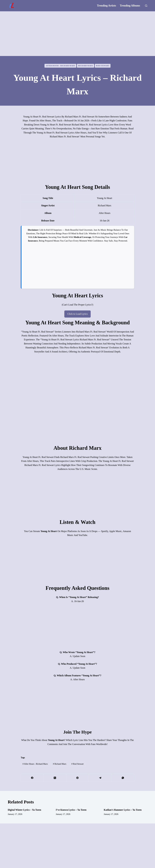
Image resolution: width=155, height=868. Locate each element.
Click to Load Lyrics (77, 314)
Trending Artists (107, 6)
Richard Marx (86, 66)
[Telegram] (100, 778)
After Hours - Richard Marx (60, 66)
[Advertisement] (77, 34)
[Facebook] (32, 778)
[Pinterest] (78, 778)
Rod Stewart (103, 66)
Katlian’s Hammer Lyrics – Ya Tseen (123, 810)
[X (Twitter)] (55, 778)
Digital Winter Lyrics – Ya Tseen (24, 810)
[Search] (146, 6)
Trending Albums (130, 6)
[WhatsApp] (123, 778)
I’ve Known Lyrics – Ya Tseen (71, 810)
